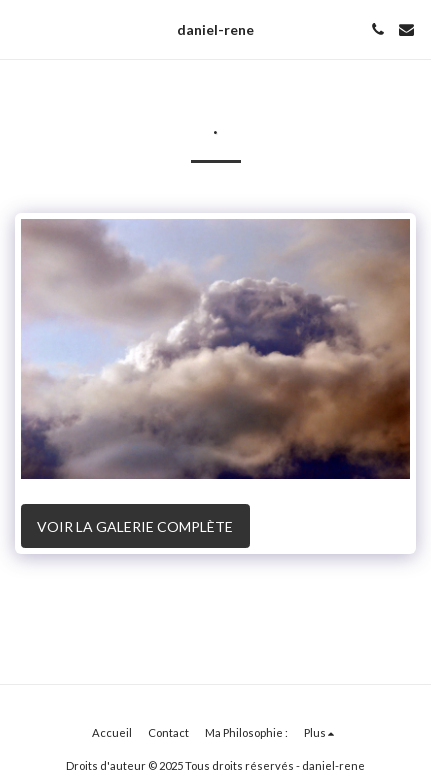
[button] (22, 29)
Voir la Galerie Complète (135, 526)
